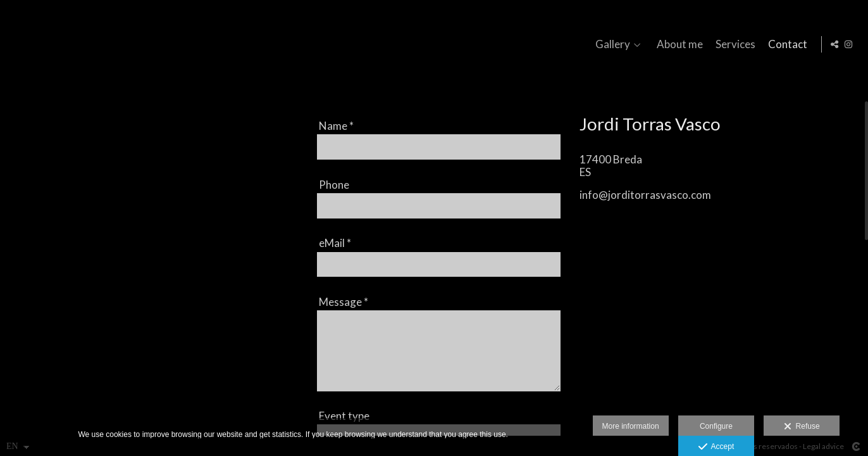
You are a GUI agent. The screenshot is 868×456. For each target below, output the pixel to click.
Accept (716, 447)
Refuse (802, 427)
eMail (335, 243)
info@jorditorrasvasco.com (645, 195)
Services (734, 45)
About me (678, 45)
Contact (786, 45)
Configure (716, 426)
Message (344, 302)
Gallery (611, 45)
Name (336, 126)
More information (631, 426)
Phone (334, 185)
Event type (344, 416)
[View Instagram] (848, 44)
